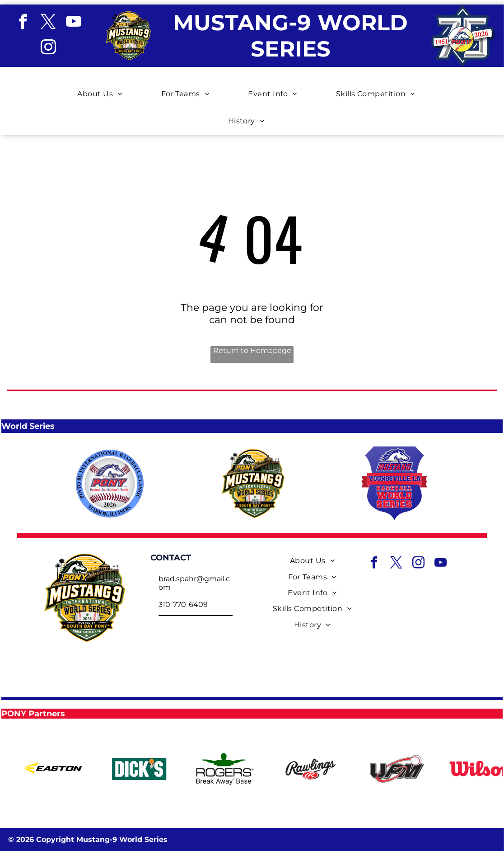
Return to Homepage (252, 350)
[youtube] (73, 23)
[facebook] (23, 23)
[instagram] (48, 48)
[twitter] (48, 23)
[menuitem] (105, 87)
